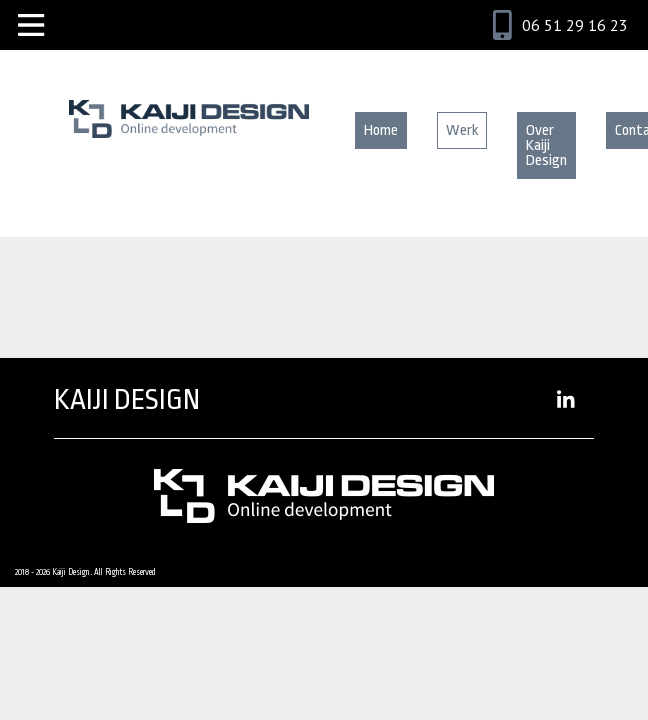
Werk (462, 130)
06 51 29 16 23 (575, 25)
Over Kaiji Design (546, 145)
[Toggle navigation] (31, 25)
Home (381, 130)
